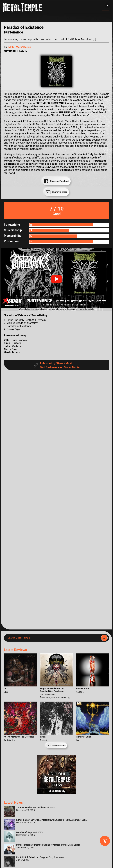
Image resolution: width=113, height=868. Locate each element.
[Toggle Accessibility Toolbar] (105, 841)
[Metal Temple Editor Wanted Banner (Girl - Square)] (56, 793)
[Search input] (53, 638)
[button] (56, 279)
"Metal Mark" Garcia (19, 47)
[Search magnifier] (104, 638)
